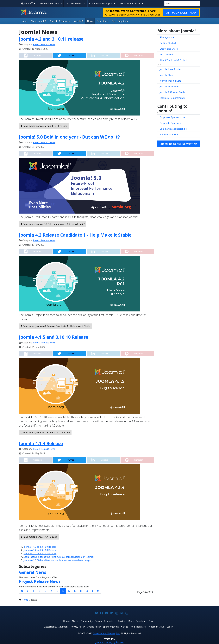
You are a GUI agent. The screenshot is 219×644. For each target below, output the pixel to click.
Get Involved (166, 54)
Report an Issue (156, 627)
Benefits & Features (60, 21)
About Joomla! (38, 21)
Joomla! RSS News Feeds (172, 92)
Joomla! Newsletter (170, 86)
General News (33, 572)
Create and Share (169, 49)
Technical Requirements (172, 98)
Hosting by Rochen (109, 642)
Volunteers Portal (169, 134)
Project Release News (44, 44)
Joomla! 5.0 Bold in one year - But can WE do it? (69, 137)
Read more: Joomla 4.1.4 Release (39, 537)
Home (24, 21)
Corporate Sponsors (170, 123)
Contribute (102, 21)
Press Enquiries (120, 21)
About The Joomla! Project (173, 60)
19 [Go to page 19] (81, 591)
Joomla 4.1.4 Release (41, 443)
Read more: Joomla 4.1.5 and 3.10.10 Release (45, 433)
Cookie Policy (94, 627)
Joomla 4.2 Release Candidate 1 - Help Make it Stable (75, 235)
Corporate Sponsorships (172, 117)
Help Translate (138, 627)
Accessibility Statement (56, 627)
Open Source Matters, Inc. (106, 633)
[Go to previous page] (27, 591)
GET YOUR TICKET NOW (181, 13)
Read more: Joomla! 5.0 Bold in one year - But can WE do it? (53, 224)
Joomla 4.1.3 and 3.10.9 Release (40, 547)
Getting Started (168, 43)
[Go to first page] (22, 591)
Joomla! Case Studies (170, 69)
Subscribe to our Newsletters (179, 144)
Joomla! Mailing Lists (170, 81)
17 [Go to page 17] (69, 591)
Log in (170, 627)
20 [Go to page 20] (87, 591)
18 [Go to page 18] (75, 591)
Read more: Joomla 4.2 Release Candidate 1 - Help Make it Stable (56, 326)
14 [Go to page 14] (51, 591)
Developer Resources (130, 3)
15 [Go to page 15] (57, 591)
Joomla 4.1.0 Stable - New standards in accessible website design (57, 560)
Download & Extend (49, 3)
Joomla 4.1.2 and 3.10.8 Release (40, 550)
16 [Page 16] (63, 591)
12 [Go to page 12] (39, 591)
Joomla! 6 (79, 21)
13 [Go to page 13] (45, 591)
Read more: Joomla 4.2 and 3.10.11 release (44, 126)
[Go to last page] (98, 591)
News (90, 21)
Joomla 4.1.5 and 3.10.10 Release (54, 337)
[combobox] (182, 3)
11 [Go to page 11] (33, 591)
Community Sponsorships (173, 129)
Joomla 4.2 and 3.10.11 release (51, 39)
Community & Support (101, 3)
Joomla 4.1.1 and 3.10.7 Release (40, 553)
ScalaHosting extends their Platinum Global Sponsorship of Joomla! (59, 557)
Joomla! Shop (166, 75)
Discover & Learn (75, 3)
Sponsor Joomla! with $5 (116, 627)
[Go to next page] (93, 591)
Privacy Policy (78, 627)
